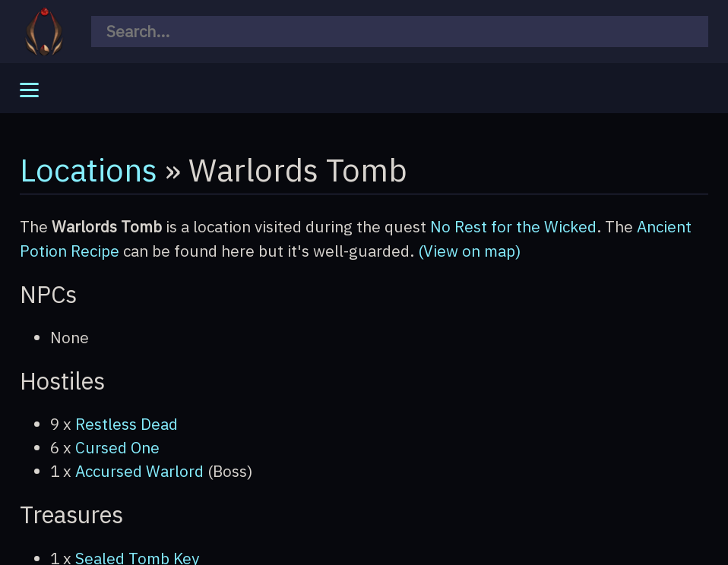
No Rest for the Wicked (513, 227)
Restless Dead (127, 424)
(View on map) (470, 251)
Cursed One (117, 448)
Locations (89, 169)
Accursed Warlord (139, 471)
